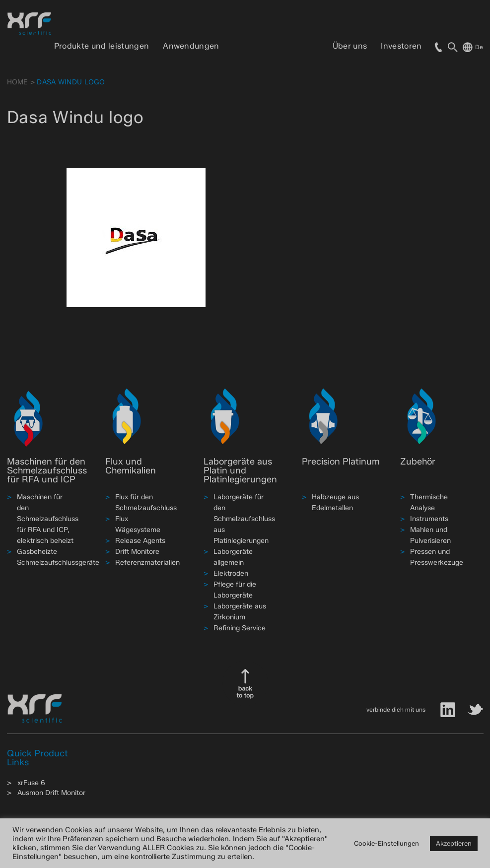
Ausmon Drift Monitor (51, 793)
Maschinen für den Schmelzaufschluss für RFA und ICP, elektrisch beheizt (48, 519)
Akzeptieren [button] (454, 843)
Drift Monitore (137, 552)
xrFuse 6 (31, 783)
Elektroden (231, 573)
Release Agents (140, 541)
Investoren (401, 46)
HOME (18, 82)
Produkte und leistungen (102, 46)
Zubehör (418, 462)
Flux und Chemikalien (131, 466)
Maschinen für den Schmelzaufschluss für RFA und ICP (47, 470)
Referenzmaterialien (147, 563)
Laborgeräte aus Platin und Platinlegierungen (240, 470)
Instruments (429, 519)
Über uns (350, 46)
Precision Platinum (341, 462)
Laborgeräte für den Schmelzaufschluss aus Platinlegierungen (244, 519)
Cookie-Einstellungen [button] (386, 843)
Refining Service (240, 628)
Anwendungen (191, 46)
